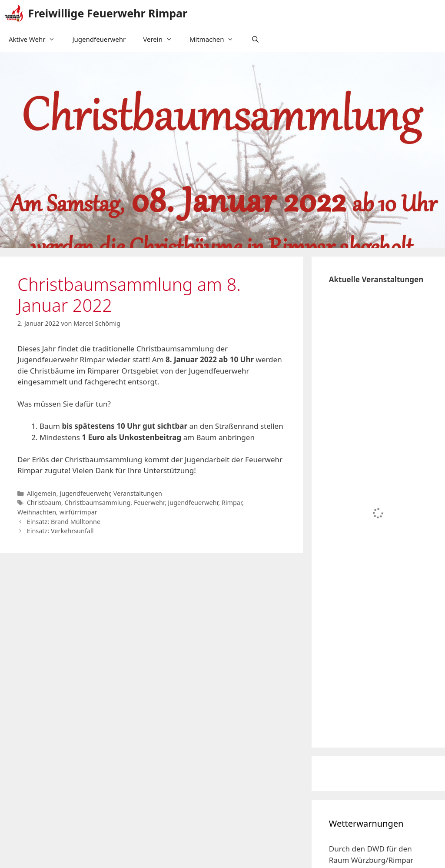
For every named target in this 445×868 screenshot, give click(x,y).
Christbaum (44, 502)
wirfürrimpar (78, 512)
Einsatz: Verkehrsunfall (60, 531)
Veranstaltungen (138, 493)
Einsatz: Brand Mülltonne (64, 522)
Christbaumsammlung (98, 502)
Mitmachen (216, 39)
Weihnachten (37, 512)
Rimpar (232, 502)
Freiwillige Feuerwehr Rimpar (108, 13)
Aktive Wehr (36, 39)
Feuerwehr (149, 502)
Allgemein (42, 493)
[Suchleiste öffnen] (255, 39)
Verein (162, 39)
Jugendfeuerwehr (99, 39)
